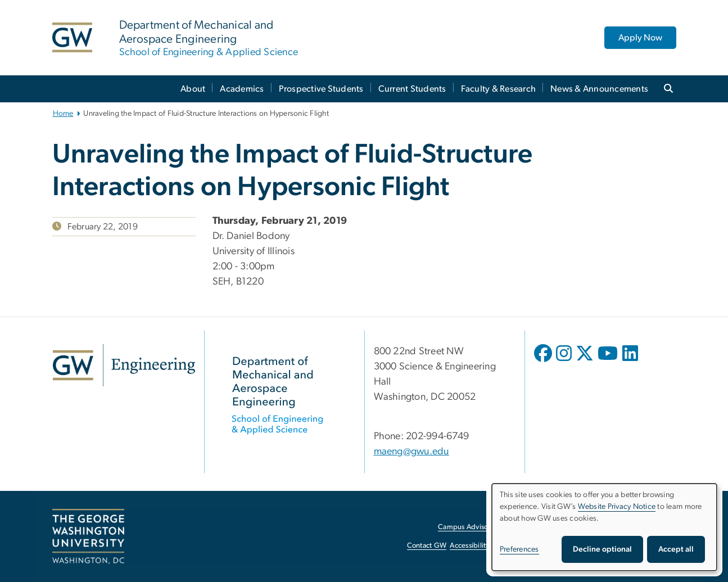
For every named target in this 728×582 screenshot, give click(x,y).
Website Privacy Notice (617, 507)
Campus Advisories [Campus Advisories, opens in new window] (469, 527)
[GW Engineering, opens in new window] (124, 365)
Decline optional (602, 549)
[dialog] (604, 527)
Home (63, 114)
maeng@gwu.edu (412, 452)
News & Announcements (599, 89)
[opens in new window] (544, 362)
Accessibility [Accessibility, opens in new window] (469, 546)
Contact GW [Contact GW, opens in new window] (427, 546)
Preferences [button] (519, 549)
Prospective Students (321, 89)
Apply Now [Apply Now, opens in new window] (640, 38)
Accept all (676, 549)
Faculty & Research (499, 89)
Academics (242, 89)
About (193, 89)
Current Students (412, 89)
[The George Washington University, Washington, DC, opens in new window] (88, 536)
